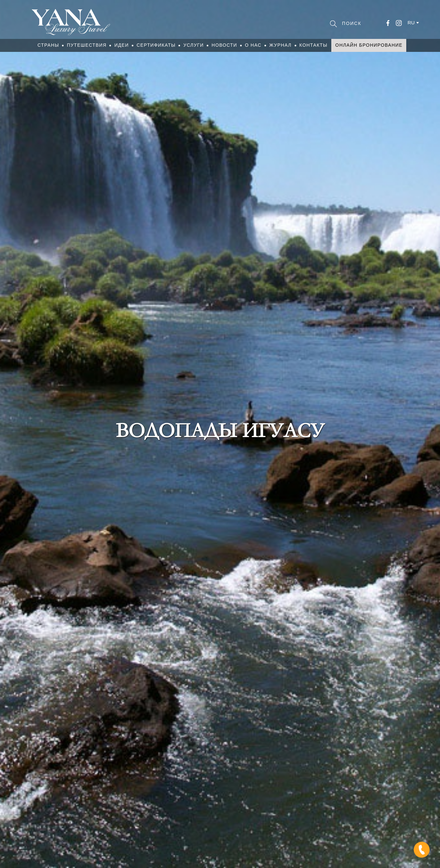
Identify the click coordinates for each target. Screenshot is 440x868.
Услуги (194, 45)
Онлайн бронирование (369, 45)
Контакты (314, 45)
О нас (253, 45)
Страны (49, 45)
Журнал (281, 45)
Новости (224, 45)
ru (411, 23)
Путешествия (87, 45)
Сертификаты (156, 45)
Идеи (122, 45)
